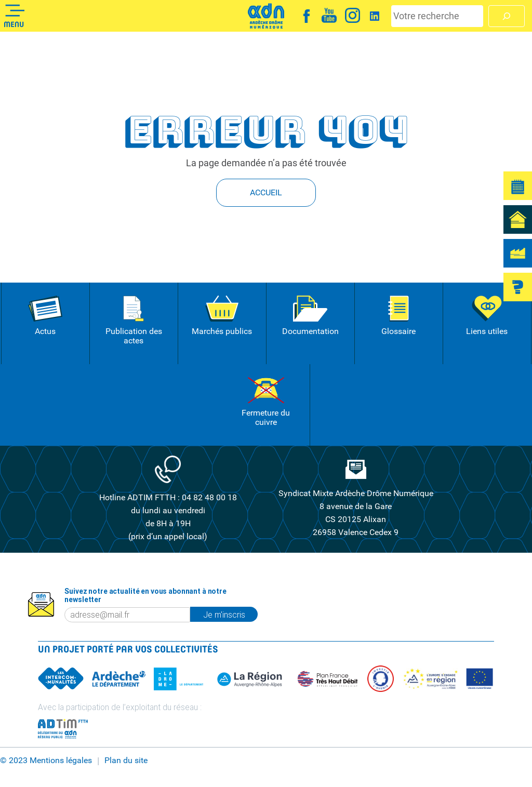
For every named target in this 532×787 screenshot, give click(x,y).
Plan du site (126, 761)
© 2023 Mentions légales (46, 761)
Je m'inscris (224, 615)
